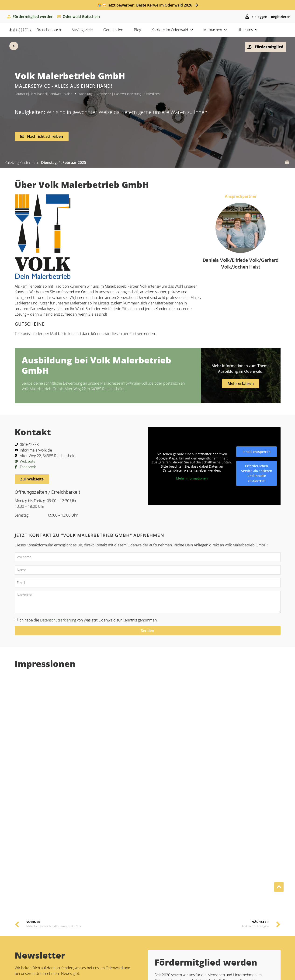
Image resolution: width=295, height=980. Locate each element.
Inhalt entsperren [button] (257, 452)
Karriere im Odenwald (172, 30)
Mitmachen (215, 30)
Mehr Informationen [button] (192, 478)
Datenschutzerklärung (58, 620)
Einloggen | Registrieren (271, 17)
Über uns (247, 30)
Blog (137, 30)
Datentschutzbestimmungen (65, 795)
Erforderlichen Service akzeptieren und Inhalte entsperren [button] (256, 473)
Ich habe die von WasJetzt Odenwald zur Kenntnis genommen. (88, 620)
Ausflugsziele (82, 30)
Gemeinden (113, 30)
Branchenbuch (49, 30)
